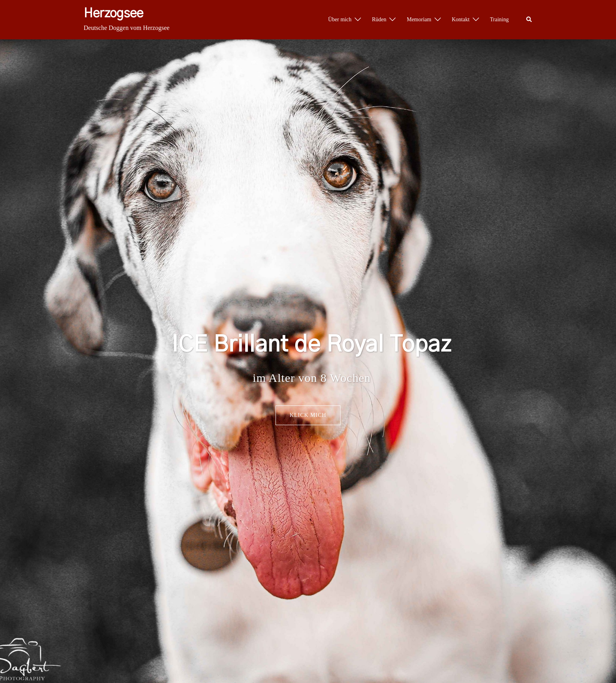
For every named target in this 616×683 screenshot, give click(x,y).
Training (499, 19)
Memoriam (419, 19)
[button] (529, 20)
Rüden (379, 19)
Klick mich (308, 415)
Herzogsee (114, 13)
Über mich (339, 19)
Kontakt (461, 19)
